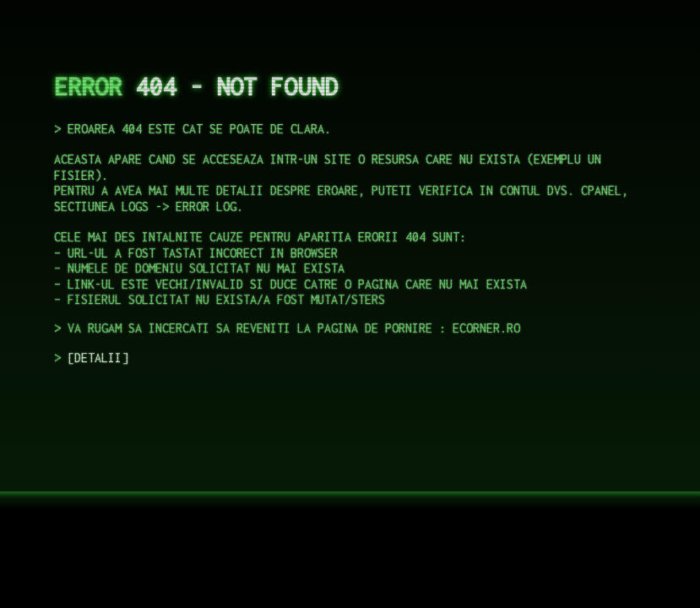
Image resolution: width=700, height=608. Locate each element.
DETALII (98, 358)
